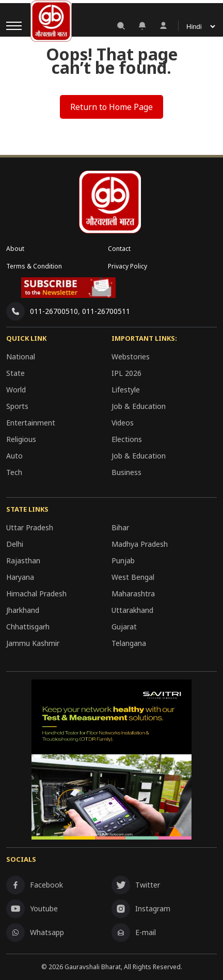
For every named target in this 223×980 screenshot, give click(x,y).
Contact (119, 249)
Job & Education (139, 406)
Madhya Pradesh (140, 544)
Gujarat (124, 627)
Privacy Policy (128, 266)
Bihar (120, 527)
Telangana (129, 643)
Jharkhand (23, 610)
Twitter (136, 885)
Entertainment (31, 423)
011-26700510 (54, 311)
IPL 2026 (126, 373)
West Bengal (133, 577)
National (21, 357)
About (15, 249)
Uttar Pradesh (30, 527)
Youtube (32, 909)
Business (126, 472)
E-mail (134, 932)
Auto (14, 456)
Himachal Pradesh (36, 594)
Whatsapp (35, 932)
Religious (21, 439)
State (15, 373)
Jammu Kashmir (33, 643)
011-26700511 (106, 311)
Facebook (35, 885)
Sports (17, 406)
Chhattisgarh (28, 627)
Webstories (131, 357)
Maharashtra (133, 594)
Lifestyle (126, 390)
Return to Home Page (111, 107)
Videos (123, 423)
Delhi (15, 544)
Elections (127, 439)
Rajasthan (23, 560)
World (16, 390)
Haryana (20, 577)
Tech (14, 472)
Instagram (141, 909)
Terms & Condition (34, 266)
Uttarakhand (132, 610)
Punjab (123, 560)
